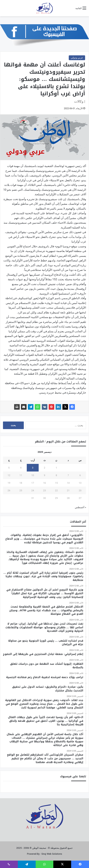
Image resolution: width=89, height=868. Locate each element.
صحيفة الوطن (39, 848)
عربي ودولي (77, 58)
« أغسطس (80, 507)
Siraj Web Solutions (52, 854)
